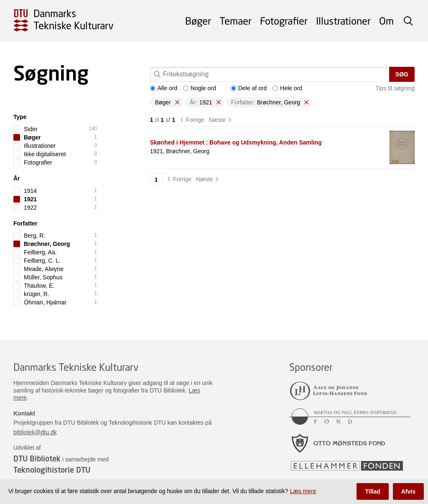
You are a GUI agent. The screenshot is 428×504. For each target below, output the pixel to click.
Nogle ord (200, 88)
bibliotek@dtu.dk (35, 432)
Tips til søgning (395, 88)
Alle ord (164, 88)
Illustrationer (343, 21)
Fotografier (284, 21)
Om (386, 21)
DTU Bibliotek (37, 458)
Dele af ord (249, 88)
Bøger (198, 21)
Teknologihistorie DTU (52, 470)
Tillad (372, 491)
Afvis (408, 491)
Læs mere (303, 491)
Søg (402, 74)
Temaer (236, 21)
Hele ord (287, 88)
